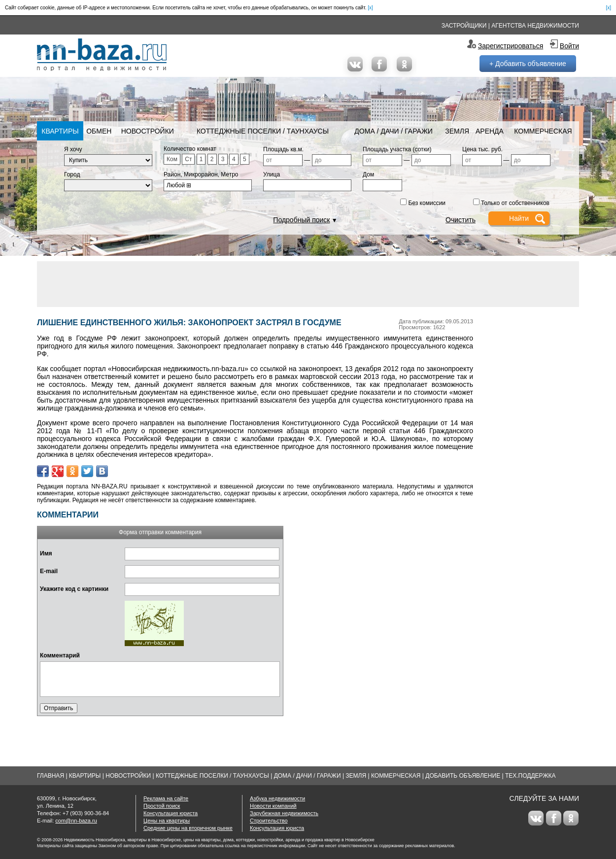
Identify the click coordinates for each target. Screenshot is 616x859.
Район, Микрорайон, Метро (201, 174)
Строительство (269, 821)
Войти (569, 46)
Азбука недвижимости (277, 798)
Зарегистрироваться (511, 46)
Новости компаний (273, 806)
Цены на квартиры (167, 821)
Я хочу (73, 149)
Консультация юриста (171, 813)
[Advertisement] (308, 283)
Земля (457, 131)
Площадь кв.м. (283, 149)
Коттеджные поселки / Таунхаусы (263, 131)
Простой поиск (162, 806)
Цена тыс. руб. (482, 149)
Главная (51, 776)
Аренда (490, 131)
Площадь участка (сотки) (397, 149)
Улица (272, 174)
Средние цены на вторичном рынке (188, 828)
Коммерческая (543, 131)
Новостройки (148, 131)
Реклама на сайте (166, 798)
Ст (188, 159)
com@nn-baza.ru (76, 821)
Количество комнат (190, 149)
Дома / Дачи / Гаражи (394, 131)
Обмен (99, 131)
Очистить (461, 220)
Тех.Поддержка (530, 776)
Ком (172, 159)
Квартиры (60, 131)
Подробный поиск (301, 220)
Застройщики (464, 26)
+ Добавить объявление (528, 64)
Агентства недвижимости (535, 26)
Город (72, 174)
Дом (368, 174)
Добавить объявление (463, 776)
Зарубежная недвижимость (284, 813)
